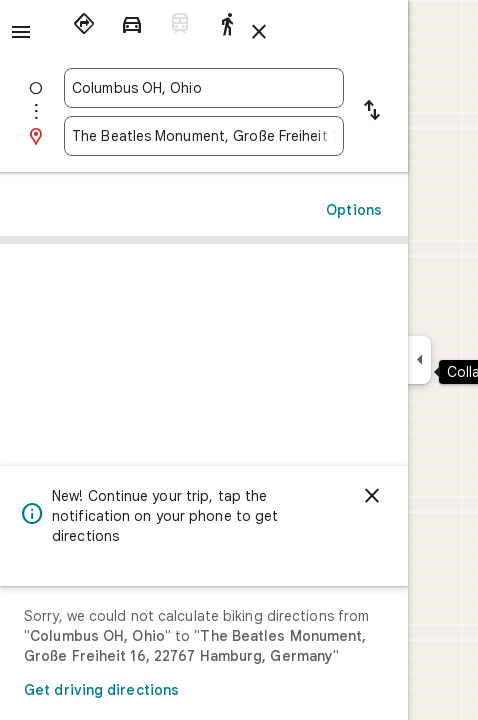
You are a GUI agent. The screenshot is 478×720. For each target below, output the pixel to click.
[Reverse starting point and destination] (372, 112)
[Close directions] (259, 32)
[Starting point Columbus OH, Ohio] (204, 88)
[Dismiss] (372, 496)
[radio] (84, 24)
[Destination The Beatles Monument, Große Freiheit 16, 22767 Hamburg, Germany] (204, 136)
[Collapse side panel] (419, 360)
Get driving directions (101, 690)
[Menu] (21, 32)
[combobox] (204, 88)
